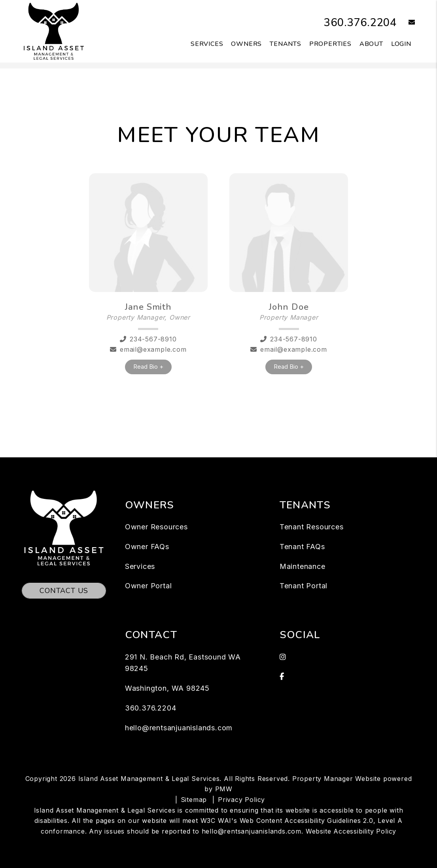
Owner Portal (149, 586)
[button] (406, 23)
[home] (54, 31)
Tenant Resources (312, 527)
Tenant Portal (304, 586)
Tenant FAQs (302, 547)
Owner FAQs (147, 547)
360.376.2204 (356, 22)
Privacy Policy (241, 800)
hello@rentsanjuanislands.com (179, 728)
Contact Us (64, 591)
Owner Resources (156, 527)
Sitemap (194, 800)
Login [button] (401, 44)
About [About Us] (371, 44)
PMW (224, 789)
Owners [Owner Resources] (246, 44)
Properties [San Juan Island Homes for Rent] (330, 44)
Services (140, 566)
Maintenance (303, 566)
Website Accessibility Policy (351, 831)
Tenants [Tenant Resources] (286, 44)
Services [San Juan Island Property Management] (207, 44)
